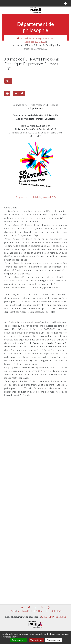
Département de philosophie (35, 27)
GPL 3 (44, 617)
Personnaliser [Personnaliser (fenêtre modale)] (53, 640)
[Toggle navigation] (6, 3)
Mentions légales (26, 611)
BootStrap (61, 617)
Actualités (26, 38)
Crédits (12, 611)
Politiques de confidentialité (49, 611)
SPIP (51, 617)
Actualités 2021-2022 (35, 42)
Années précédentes (43, 38)
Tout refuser (36, 640)
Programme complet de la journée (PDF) (36, 197)
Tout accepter (19, 640)
